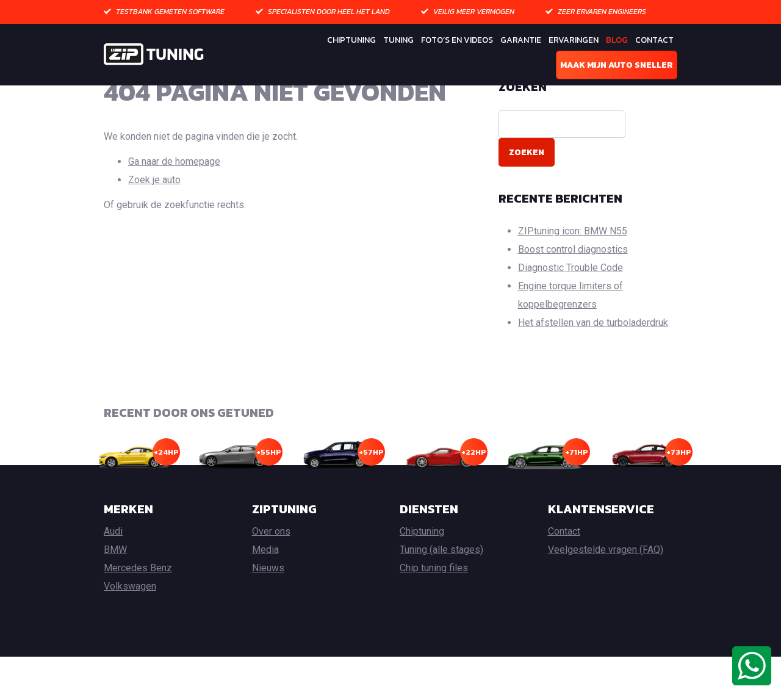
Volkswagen (130, 630)
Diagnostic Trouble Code (570, 310)
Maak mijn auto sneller (617, 65)
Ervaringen (574, 40)
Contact (654, 40)
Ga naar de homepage (174, 204)
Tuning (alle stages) (441, 593)
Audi (113, 575)
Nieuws (268, 611)
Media (265, 593)
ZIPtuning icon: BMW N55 (573, 274)
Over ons (271, 575)
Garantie (521, 40)
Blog (617, 40)
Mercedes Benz (138, 611)
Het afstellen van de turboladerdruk (593, 365)
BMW (115, 593)
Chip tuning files (434, 611)
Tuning (398, 40)
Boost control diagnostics (573, 292)
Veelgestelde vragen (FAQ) (606, 593)
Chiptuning (351, 40)
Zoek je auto (154, 222)
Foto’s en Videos (457, 40)
